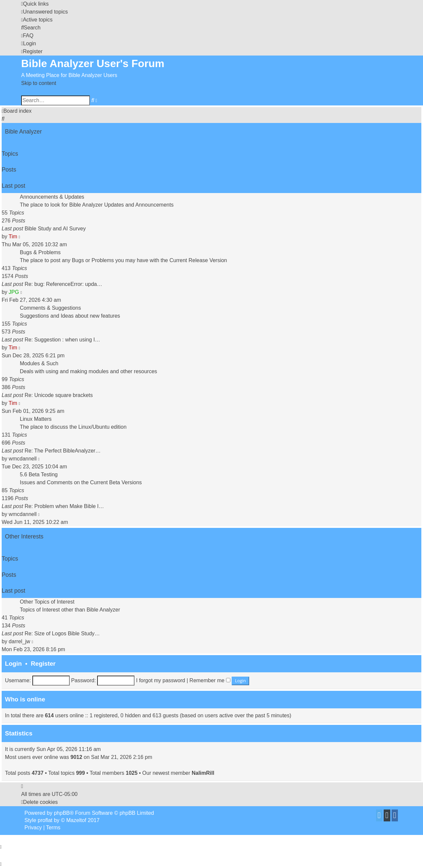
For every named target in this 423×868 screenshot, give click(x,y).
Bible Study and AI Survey (55, 229)
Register (43, 664)
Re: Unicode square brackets (58, 395)
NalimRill (203, 773)
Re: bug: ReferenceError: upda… (63, 284)
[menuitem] (44, 12)
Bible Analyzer (23, 132)
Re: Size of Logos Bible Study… (62, 633)
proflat (45, 820)
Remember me (210, 680)
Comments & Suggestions (50, 308)
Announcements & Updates (52, 197)
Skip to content (39, 83)
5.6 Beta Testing (39, 474)
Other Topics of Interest (47, 602)
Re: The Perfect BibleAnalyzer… (62, 451)
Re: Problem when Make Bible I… (64, 506)
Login (13, 664)
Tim (13, 237)
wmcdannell (22, 459)
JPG (14, 292)
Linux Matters (36, 419)
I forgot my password (161, 680)
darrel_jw (19, 641)
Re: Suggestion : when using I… (62, 340)
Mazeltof (76, 820)
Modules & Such (39, 363)
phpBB (62, 813)
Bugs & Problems (40, 252)
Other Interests (24, 536)
